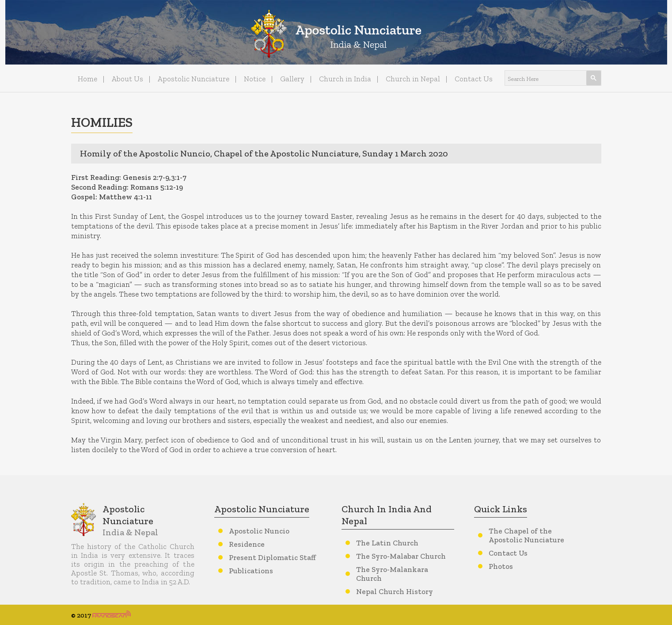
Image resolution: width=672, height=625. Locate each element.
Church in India (345, 79)
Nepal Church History (395, 591)
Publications (251, 571)
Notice (255, 79)
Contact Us (474, 79)
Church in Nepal (413, 79)
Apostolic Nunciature (194, 79)
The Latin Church (387, 543)
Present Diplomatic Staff (272, 557)
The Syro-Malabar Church (401, 556)
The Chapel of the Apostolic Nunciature (526, 535)
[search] (542, 78)
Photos (501, 566)
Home (87, 79)
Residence (247, 544)
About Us (127, 79)
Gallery (292, 79)
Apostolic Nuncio (259, 531)
